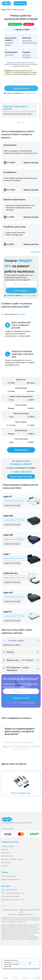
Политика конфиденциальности (21, 914)
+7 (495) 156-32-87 (21, 472)
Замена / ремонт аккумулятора (21, 397)
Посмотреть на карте (12, 896)
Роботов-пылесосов (9, 876)
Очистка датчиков (21, 439)
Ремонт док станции (21, 413)
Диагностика (6, 862)
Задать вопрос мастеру (21, 476)
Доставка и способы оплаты (12, 859)
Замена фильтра (21, 430)
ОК (30, 963)
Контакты (5, 866)
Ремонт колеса (21, 405)
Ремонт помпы (21, 422)
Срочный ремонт (8, 856)
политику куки (16, 962)
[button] (18, 123)
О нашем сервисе (8, 846)
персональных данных (29, 93)
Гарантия (5, 850)
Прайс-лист (6, 853)
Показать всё (36, 252)
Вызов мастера (20, 3)
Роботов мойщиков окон (10, 879)
